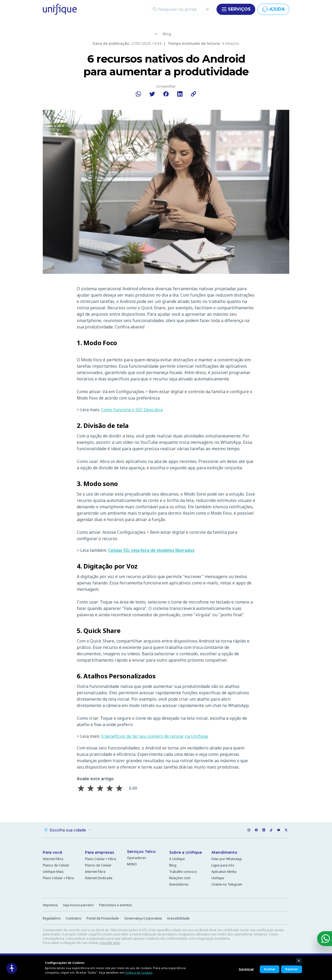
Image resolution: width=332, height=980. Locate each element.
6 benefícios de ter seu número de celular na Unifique (155, 736)
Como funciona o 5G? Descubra (132, 410)
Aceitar (270, 969)
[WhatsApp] (325, 939)
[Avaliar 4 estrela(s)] (110, 788)
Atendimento (224, 853)
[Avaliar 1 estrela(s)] (81, 788)
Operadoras (137, 858)
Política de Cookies (139, 972)
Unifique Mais (53, 872)
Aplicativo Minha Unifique (224, 875)
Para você (52, 853)
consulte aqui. (110, 943)
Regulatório (52, 919)
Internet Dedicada (99, 879)
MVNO (132, 865)
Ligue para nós (223, 866)
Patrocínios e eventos (116, 906)
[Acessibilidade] (12, 968)
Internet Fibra (53, 859)
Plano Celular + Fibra (58, 879)
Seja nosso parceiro (78, 906)
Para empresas (100, 853)
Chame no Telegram (227, 885)
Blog (173, 866)
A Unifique (177, 859)
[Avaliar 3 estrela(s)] (100, 788)
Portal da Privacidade (103, 919)
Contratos (74, 919)
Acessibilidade (178, 919)
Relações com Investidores (180, 882)
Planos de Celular (56, 866)
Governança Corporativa (143, 919)
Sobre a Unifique (186, 853)
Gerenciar (246, 969)
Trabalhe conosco (183, 872)
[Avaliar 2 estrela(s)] (91, 788)
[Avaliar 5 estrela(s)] (119, 788)
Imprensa (50, 906)
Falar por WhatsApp (227, 859)
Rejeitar (291, 969)
